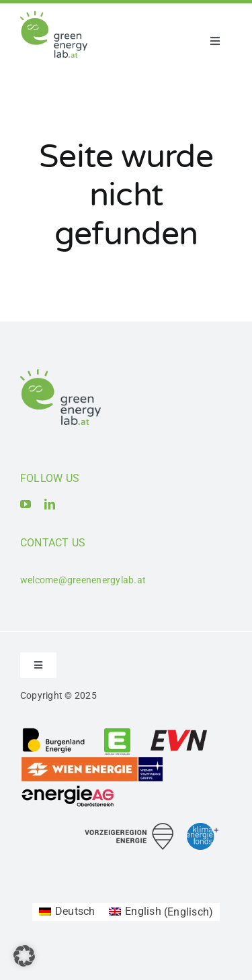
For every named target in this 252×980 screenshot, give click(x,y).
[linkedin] (50, 504)
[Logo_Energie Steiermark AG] (117, 732)
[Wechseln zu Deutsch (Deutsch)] (67, 912)
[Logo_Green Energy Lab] (54, 16)
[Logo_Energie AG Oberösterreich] (68, 788)
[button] (24, 956)
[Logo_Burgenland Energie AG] (54, 732)
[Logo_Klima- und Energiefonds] (203, 828)
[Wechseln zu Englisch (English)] (161, 912)
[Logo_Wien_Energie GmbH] (92, 761)
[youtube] (26, 504)
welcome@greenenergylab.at (83, 580)
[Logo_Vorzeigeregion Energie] (129, 828)
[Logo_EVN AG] (179, 732)
